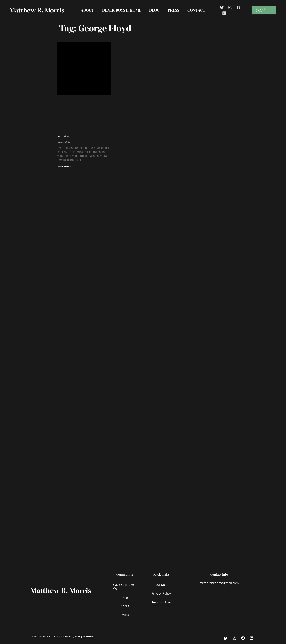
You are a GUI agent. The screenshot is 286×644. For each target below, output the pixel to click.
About (87, 10)
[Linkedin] (225, 13)
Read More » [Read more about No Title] (64, 167)
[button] (264, 10)
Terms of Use (161, 602)
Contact (197, 10)
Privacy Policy (161, 593)
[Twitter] (222, 7)
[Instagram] (231, 7)
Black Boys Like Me (121, 10)
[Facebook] (239, 7)
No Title (63, 136)
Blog (154, 10)
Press (174, 10)
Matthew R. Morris (37, 10)
